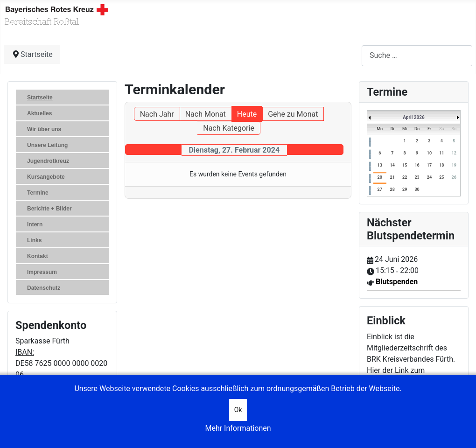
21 (392, 177)
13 (380, 165)
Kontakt (38, 256)
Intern (35, 224)
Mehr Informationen (238, 428)
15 (405, 165)
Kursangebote (46, 177)
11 (441, 153)
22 (405, 177)
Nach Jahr (157, 114)
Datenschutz (44, 288)
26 (454, 177)
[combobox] (417, 56)
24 (429, 177)
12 (454, 153)
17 (429, 165)
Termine (38, 193)
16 (417, 165)
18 (441, 165)
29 (405, 189)
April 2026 (414, 117)
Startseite (40, 98)
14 (392, 165)
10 (429, 153)
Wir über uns (44, 129)
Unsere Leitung (47, 145)
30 (417, 189)
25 (441, 177)
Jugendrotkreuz (48, 161)
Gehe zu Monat (293, 114)
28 (392, 189)
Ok (238, 410)
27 (380, 189)
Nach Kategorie (229, 128)
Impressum (42, 272)
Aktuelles (39, 113)
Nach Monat (206, 114)
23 (417, 177)
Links (34, 240)
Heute (247, 114)
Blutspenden (397, 282)
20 (380, 177)
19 (454, 165)
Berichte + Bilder (49, 209)
